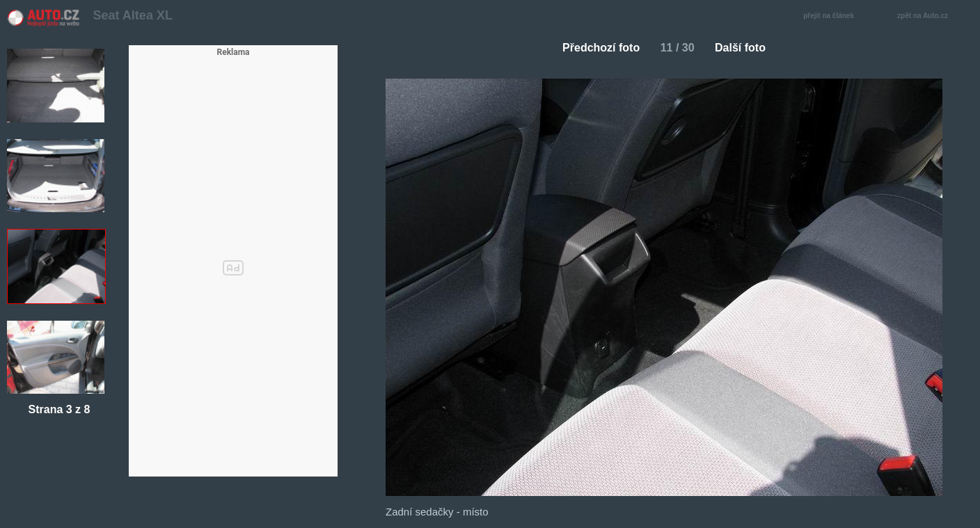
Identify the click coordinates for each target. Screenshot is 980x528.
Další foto (746, 48)
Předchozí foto (595, 48)
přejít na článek (832, 16)
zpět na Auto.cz (930, 16)
